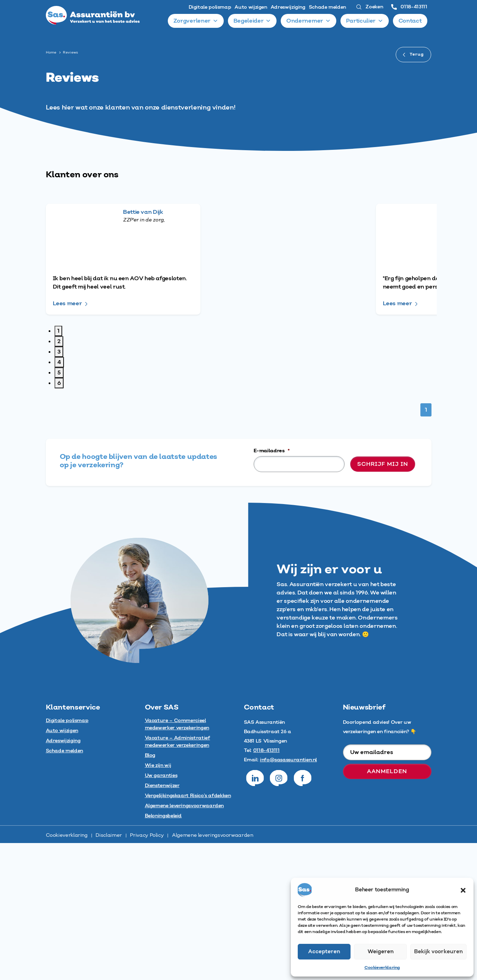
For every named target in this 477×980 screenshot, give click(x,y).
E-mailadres (272, 588)
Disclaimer (109, 972)
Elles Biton (352, 212)
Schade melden (327, 7)
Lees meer (67, 263)
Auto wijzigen (251, 7)
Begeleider (253, 21)
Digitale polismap (210, 7)
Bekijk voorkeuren (438, 952)
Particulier (365, 21)
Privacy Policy (147, 972)
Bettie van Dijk (160, 212)
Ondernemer (309, 21)
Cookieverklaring (382, 968)
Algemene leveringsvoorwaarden (213, 972)
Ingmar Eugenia (360, 435)
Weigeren (381, 952)
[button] (463, 890)
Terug (413, 54)
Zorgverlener (196, 21)
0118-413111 (409, 7)
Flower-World (357, 307)
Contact (410, 21)
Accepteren (324, 952)
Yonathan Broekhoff (168, 435)
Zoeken (369, 7)
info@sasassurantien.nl (288, 897)
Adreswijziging (288, 7)
